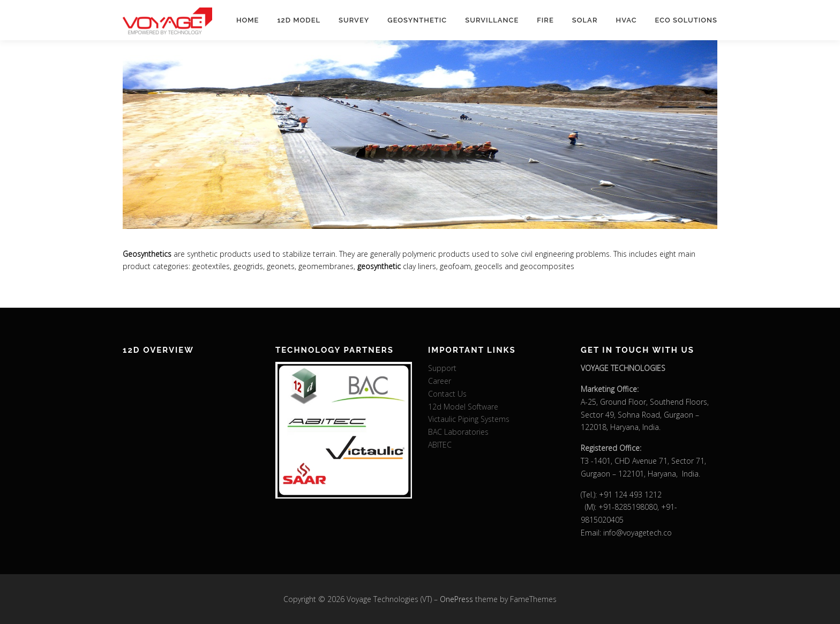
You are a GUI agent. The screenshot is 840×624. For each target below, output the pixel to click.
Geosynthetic (417, 20)
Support (442, 368)
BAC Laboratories (458, 432)
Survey (354, 20)
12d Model (299, 20)
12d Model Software (463, 407)
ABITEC (440, 445)
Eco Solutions (686, 20)
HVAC (626, 20)
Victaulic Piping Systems (469, 419)
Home (248, 20)
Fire (545, 20)
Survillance (492, 20)
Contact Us (447, 394)
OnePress (456, 599)
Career (440, 381)
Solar (585, 20)
